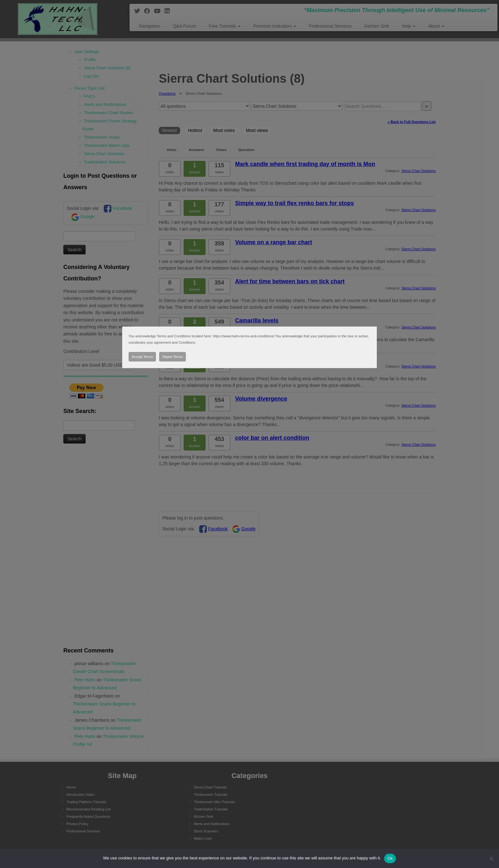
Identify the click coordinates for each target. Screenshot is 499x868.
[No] (491, 858)
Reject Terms (172, 357)
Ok (390, 858)
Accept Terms (142, 357)
